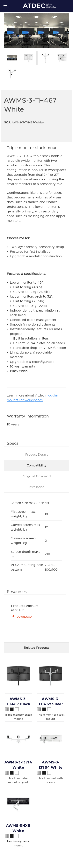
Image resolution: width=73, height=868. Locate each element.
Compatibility (36, 465)
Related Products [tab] (37, 648)
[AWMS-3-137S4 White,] (51, 739)
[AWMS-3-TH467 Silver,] (51, 676)
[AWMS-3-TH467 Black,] (18, 676)
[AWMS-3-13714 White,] (18, 739)
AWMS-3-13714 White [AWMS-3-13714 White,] (18, 765)
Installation (36, 487)
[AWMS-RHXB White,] (18, 803)
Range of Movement (36, 476)
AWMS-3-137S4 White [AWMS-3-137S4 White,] (51, 765)
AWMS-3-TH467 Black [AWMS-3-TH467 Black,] (18, 702)
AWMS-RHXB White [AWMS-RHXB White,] (18, 828)
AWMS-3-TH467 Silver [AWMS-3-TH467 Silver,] (51, 702)
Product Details (37, 455)
